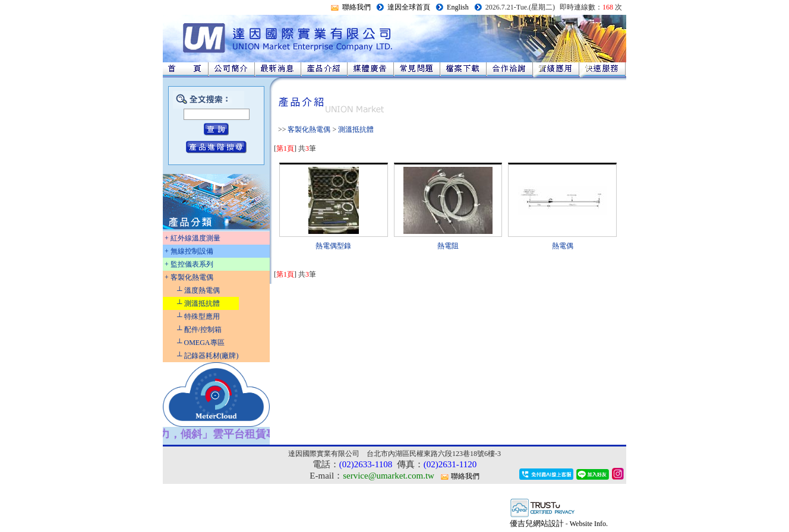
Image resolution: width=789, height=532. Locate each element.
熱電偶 (563, 246)
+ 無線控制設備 (189, 251)
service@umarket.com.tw (389, 476)
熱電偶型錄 (333, 246)
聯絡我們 (356, 7)
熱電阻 (448, 246)
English (458, 7)
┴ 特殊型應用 (198, 316)
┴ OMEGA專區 (201, 343)
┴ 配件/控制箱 (199, 330)
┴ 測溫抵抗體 (198, 303)
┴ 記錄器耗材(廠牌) (208, 356)
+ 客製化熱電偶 (189, 277)
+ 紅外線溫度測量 (192, 238)
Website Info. (589, 524)
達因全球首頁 (409, 7)
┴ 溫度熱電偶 (198, 290)
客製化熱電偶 (309, 129)
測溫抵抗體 (356, 129)
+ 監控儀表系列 (189, 264)
